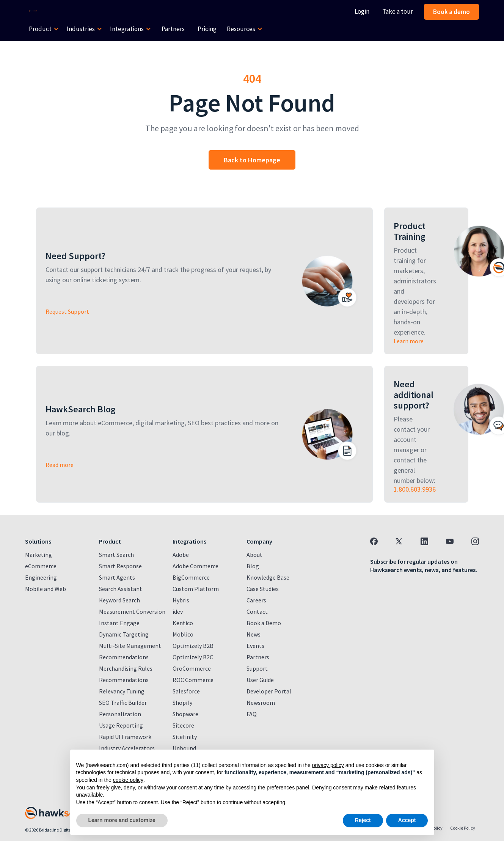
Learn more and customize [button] (122, 820)
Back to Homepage (252, 160)
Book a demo (451, 12)
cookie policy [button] (128, 780)
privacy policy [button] (328, 765)
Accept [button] (407, 820)
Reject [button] (363, 820)
